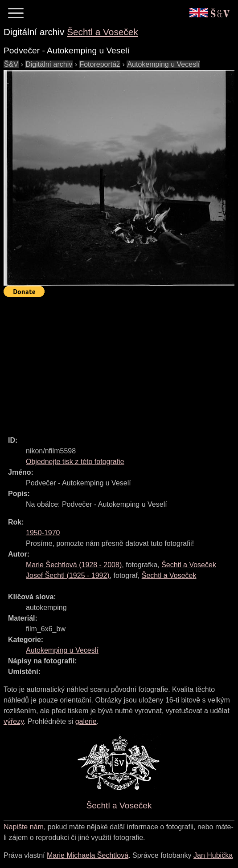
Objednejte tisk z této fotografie (75, 462)
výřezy (14, 721)
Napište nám (24, 827)
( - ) (74, 565)
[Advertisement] (121, 363)
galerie (86, 721)
